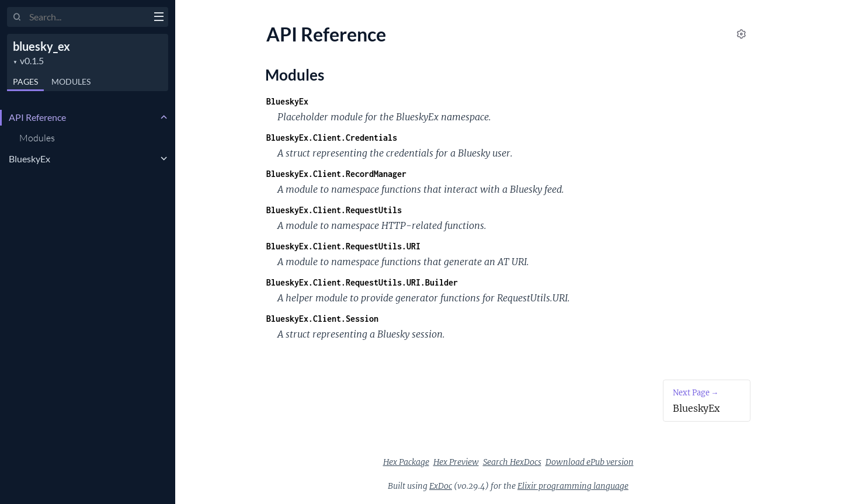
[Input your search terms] (88, 17)
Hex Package (406, 462)
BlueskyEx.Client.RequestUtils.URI (343, 246)
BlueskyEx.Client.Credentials (332, 138)
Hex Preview (456, 462)
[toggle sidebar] (159, 18)
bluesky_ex (41, 46)
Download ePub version (590, 462)
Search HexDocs (512, 462)
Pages (25, 81)
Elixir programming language (573, 486)
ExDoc (441, 486)
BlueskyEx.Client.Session (322, 319)
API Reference (37, 117)
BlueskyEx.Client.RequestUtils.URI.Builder (362, 282)
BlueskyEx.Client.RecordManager (336, 174)
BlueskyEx (29, 159)
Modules (71, 81)
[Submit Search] (17, 18)
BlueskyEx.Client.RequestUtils (334, 210)
